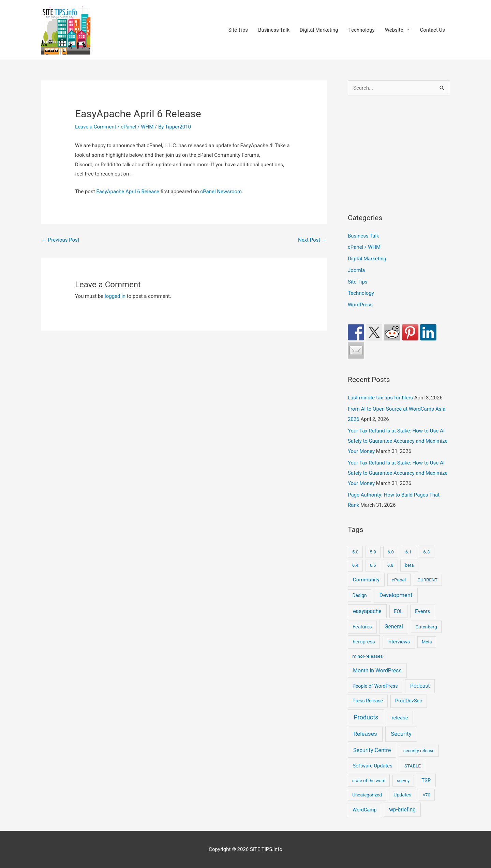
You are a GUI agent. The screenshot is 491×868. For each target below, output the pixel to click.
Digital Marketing (319, 30)
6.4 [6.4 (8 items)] (355, 565)
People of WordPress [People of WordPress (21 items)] (375, 686)
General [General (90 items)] (394, 627)
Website (394, 30)
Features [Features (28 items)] (362, 627)
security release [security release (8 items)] (419, 751)
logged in (115, 296)
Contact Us (432, 30)
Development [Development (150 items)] (396, 595)
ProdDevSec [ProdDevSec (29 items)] (409, 701)
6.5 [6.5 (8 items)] (373, 565)
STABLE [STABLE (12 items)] (413, 766)
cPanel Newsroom (221, 192)
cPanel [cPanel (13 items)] (399, 580)
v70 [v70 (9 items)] (427, 795)
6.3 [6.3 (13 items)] (426, 552)
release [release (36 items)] (400, 718)
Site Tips (238, 30)
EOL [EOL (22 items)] (398, 611)
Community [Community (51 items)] (366, 580)
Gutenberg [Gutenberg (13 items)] (426, 627)
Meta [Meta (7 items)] (427, 642)
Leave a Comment (96, 127)
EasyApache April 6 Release (128, 192)
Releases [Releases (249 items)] (365, 734)
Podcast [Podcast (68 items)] (420, 686)
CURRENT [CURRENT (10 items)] (427, 580)
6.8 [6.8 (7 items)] (390, 565)
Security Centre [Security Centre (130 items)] (372, 750)
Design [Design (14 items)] (359, 595)
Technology (362, 30)
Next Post (312, 240)
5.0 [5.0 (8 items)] (355, 552)
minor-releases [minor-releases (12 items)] (368, 656)
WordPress (360, 305)
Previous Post (61, 240)
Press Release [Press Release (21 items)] (368, 701)
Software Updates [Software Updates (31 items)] (373, 766)
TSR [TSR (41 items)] (426, 780)
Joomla (356, 270)
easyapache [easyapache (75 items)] (367, 611)
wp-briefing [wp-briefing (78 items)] (402, 810)
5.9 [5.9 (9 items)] (373, 552)
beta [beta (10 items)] (409, 565)
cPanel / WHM (137, 127)
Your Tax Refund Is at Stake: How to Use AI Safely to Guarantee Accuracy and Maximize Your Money (398, 441)
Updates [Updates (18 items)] (402, 795)
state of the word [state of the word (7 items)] (369, 781)
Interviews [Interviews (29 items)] (399, 642)
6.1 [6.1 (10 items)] (409, 552)
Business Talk (274, 30)
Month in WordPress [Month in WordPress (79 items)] (377, 671)
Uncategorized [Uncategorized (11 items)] (367, 795)
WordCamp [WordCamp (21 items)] (365, 810)
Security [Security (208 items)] (401, 734)
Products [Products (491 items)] (366, 717)
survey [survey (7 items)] (403, 781)
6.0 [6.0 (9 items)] (391, 552)
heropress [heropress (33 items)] (364, 642)
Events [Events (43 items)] (423, 611)
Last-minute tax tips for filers (380, 398)
